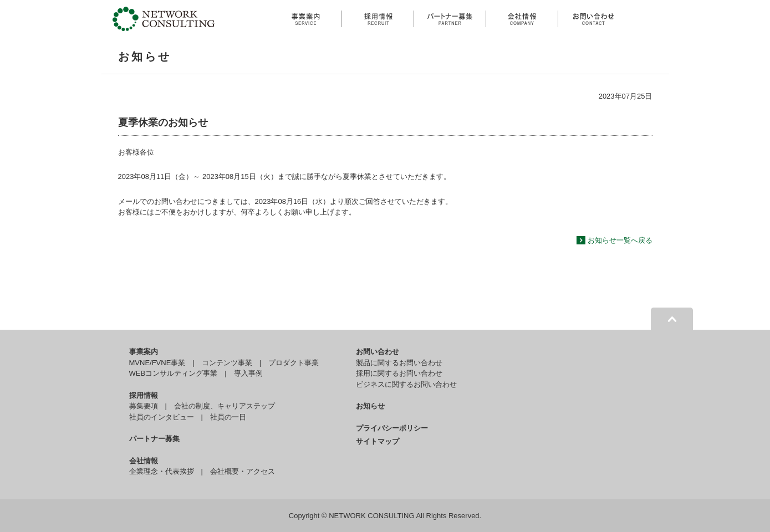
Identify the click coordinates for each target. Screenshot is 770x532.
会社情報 (144, 461)
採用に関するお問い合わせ (399, 373)
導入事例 (248, 373)
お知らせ (370, 406)
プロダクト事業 (294, 363)
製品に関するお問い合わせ (399, 363)
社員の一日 (228, 417)
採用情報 (144, 395)
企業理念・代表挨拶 (162, 471)
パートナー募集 (154, 439)
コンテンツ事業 (227, 363)
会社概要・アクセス (243, 471)
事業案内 (144, 352)
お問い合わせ (378, 352)
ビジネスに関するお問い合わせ (406, 384)
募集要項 (144, 406)
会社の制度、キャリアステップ (225, 406)
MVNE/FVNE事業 (157, 363)
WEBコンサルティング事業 (174, 373)
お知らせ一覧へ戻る (620, 240)
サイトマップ (378, 441)
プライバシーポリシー (392, 428)
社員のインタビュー (162, 417)
